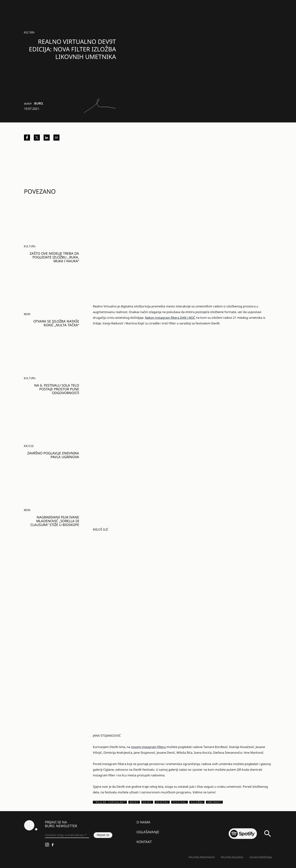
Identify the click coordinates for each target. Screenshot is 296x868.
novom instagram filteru (148, 747)
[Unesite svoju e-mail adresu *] (67, 835)
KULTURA (30, 246)
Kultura (29, 32)
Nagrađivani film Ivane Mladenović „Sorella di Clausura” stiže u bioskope (55, 521)
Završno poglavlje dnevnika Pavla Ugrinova (53, 455)
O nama (143, 822)
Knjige (29, 446)
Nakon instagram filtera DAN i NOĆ (170, 318)
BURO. (39, 103)
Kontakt (144, 842)
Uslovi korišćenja (261, 857)
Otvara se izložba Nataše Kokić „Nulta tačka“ (56, 323)
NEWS (27, 314)
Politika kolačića (232, 857)
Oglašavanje (148, 832)
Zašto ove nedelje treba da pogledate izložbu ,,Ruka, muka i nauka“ (54, 257)
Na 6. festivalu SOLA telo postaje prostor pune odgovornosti (57, 389)
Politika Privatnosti (202, 857)
